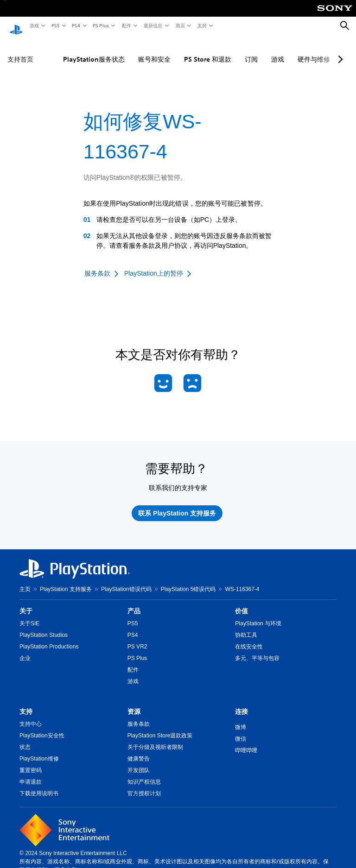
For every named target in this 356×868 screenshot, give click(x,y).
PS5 (55, 25)
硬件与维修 (314, 50)
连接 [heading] (242, 703)
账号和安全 (154, 50)
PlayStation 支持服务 (66, 580)
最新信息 (153, 25)
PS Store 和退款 (208, 50)
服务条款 (139, 715)
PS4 (76, 25)
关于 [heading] (26, 602)
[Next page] (339, 50)
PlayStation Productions (49, 638)
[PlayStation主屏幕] (16, 26)
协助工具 (246, 626)
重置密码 (31, 761)
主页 (25, 580)
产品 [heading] (134, 602)
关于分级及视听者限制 (155, 738)
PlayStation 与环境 (258, 615)
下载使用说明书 (39, 785)
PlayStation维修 (39, 750)
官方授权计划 (144, 785)
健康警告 (139, 750)
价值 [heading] (242, 602)
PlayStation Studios (44, 626)
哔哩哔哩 (246, 742)
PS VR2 (137, 638)
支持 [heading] (26, 703)
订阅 (251, 50)
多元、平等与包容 (257, 649)
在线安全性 (249, 638)
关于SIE (29, 615)
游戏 (34, 25)
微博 (241, 718)
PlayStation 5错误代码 (188, 580)
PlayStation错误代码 (126, 580)
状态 (25, 738)
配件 (126, 25)
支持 (202, 25)
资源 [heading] (134, 703)
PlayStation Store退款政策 (160, 727)
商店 (180, 25)
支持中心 (31, 715)
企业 (25, 649)
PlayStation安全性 (42, 727)
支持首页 (20, 50)
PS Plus (100, 25)
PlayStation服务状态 (94, 50)
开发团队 (139, 761)
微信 (241, 730)
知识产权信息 (144, 773)
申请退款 (31, 773)
